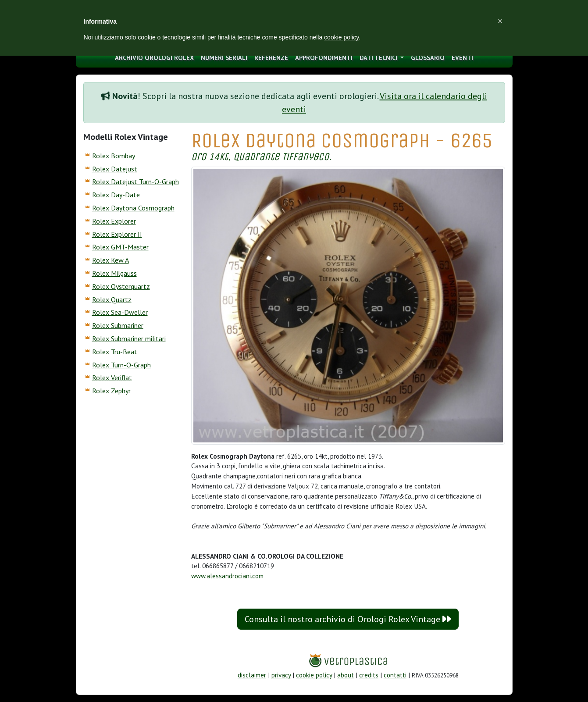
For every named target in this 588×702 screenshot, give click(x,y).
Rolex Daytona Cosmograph (133, 208)
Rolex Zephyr (111, 391)
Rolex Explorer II (117, 234)
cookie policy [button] (341, 37)
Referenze (271, 58)
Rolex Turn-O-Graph (121, 365)
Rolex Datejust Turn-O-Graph (135, 182)
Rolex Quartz (112, 299)
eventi (462, 58)
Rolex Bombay (114, 156)
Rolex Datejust (115, 169)
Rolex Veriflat (112, 378)
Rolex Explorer (114, 221)
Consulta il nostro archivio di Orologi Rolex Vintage (348, 619)
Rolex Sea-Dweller (120, 312)
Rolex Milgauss (114, 273)
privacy (281, 675)
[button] (500, 21)
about (346, 675)
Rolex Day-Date (116, 195)
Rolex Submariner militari (129, 339)
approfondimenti (324, 58)
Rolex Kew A (110, 260)
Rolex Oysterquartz (121, 286)
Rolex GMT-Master (120, 247)
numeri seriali (224, 58)
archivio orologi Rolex (154, 58)
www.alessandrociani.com (227, 576)
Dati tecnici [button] (379, 58)
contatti (395, 675)
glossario (428, 58)
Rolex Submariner (118, 325)
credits (369, 675)
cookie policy (314, 675)
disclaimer (252, 675)
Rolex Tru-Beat (115, 352)
